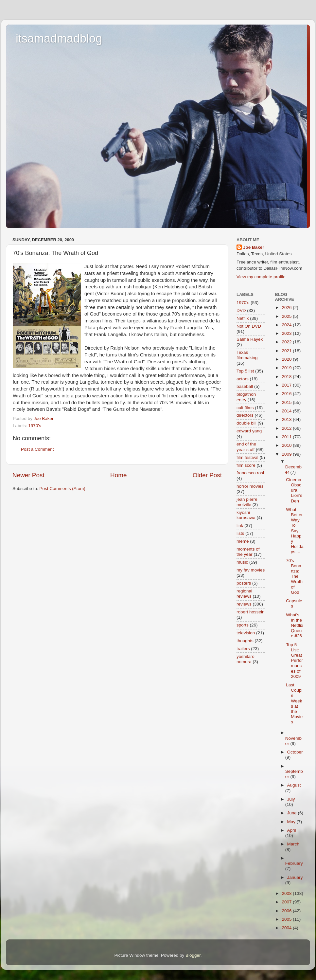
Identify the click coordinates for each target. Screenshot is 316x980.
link (240, 526)
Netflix (243, 318)
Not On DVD (249, 326)
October (295, 752)
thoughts (245, 641)
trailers (243, 649)
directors (245, 415)
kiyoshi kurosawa (246, 515)
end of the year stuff (246, 447)
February (294, 863)
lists (240, 533)
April (292, 830)
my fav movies (251, 570)
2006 (287, 911)
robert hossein (251, 612)
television (246, 633)
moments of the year (248, 552)
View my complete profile (261, 277)
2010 (287, 445)
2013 (287, 419)
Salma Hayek (250, 339)
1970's (35, 426)
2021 (287, 351)
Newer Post (28, 475)
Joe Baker (254, 247)
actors (243, 379)
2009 (287, 454)
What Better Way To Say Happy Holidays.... (295, 531)
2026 (287, 308)
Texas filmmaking (247, 355)
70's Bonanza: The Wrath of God (294, 576)
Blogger (193, 955)
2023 (287, 333)
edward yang (249, 431)
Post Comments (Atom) (62, 489)
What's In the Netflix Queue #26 (295, 626)
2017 (287, 385)
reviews (244, 604)
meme (243, 541)
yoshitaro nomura (246, 659)
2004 (287, 928)
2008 (287, 893)
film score (246, 465)
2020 (287, 359)
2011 (287, 437)
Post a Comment (37, 449)
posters (244, 583)
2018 (287, 377)
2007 (287, 902)
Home (118, 475)
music (242, 562)
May (292, 822)
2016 (287, 394)
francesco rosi (250, 473)
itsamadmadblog (59, 38)
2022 (287, 342)
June (293, 813)
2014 (287, 411)
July (291, 799)
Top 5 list (245, 371)
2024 (287, 325)
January (295, 877)
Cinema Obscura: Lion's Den (294, 490)
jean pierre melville (247, 502)
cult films (245, 408)
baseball (245, 386)
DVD (241, 310)
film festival (247, 457)
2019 (287, 368)
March (293, 844)
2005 (287, 919)
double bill (246, 423)
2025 (287, 316)
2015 (287, 402)
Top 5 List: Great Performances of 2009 (294, 661)
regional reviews (244, 594)
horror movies (250, 486)
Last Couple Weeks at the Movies (294, 703)
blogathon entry (246, 397)
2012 (287, 428)
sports (243, 625)
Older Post (207, 475)
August (294, 785)
